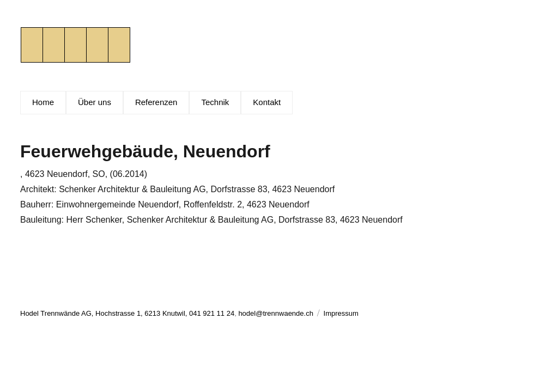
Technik (215, 102)
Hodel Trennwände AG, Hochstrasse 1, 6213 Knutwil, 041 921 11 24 (127, 313)
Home (43, 102)
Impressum (341, 313)
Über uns (95, 102)
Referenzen (156, 102)
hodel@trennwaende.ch (276, 313)
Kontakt (267, 102)
